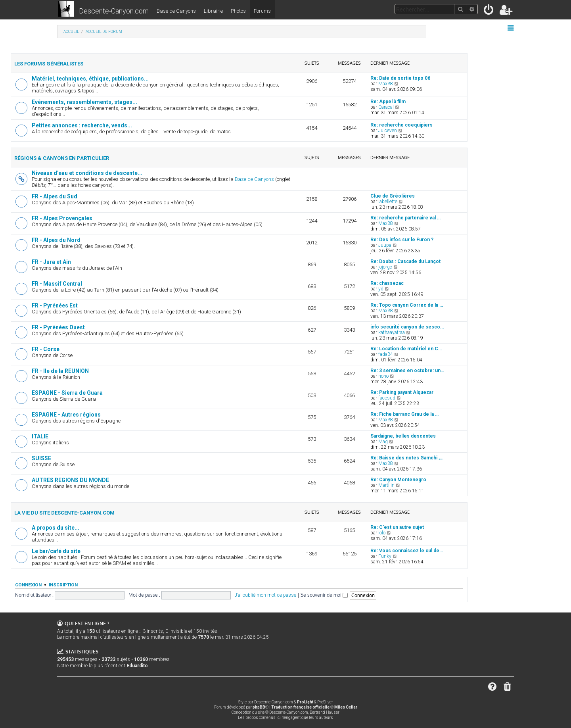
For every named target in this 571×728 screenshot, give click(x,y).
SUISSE (41, 458)
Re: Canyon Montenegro (398, 480)
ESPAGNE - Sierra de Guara (67, 393)
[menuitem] (489, 11)
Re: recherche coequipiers (401, 125)
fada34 (386, 354)
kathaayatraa (392, 332)
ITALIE (40, 436)
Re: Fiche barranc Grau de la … (404, 414)
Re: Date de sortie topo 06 (400, 78)
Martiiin (386, 485)
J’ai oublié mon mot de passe (265, 595)
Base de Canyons (176, 11)
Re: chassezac (387, 283)
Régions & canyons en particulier (62, 158)
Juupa (385, 245)
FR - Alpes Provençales (62, 218)
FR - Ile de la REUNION (60, 371)
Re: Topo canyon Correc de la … (407, 305)
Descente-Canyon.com (114, 11)
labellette (388, 202)
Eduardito (137, 666)
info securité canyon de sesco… (407, 327)
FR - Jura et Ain (51, 262)
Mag (383, 442)
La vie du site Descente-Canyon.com (64, 513)
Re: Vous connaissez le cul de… (407, 551)
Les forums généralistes (49, 64)
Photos (238, 11)
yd (381, 289)
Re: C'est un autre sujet (397, 527)
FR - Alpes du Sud (55, 196)
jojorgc (385, 267)
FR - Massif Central (57, 284)
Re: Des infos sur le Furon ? (402, 240)
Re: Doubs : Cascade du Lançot (405, 261)
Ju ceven (388, 131)
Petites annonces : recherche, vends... (82, 125)
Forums (262, 11)
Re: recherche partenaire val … (405, 218)
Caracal (386, 107)
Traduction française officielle (300, 707)
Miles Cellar (346, 707)
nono (383, 376)
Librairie (213, 11)
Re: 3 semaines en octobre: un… (407, 371)
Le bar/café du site (56, 551)
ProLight (305, 702)
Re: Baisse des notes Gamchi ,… (407, 458)
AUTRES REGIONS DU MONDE (70, 480)
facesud (387, 398)
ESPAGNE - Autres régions (66, 415)
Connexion (28, 585)
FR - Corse (46, 349)
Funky (385, 556)
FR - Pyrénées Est (55, 305)
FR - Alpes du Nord (56, 240)
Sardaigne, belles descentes (403, 436)
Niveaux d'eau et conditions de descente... (87, 173)
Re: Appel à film (388, 102)
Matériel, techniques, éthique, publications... (90, 79)
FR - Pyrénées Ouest (58, 327)
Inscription (63, 585)
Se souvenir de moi (324, 595)
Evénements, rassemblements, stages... (84, 102)
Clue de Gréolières (393, 196)
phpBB (259, 707)
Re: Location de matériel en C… (406, 349)
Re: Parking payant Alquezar (402, 392)
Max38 (386, 84)
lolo (382, 533)
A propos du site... (56, 528)
